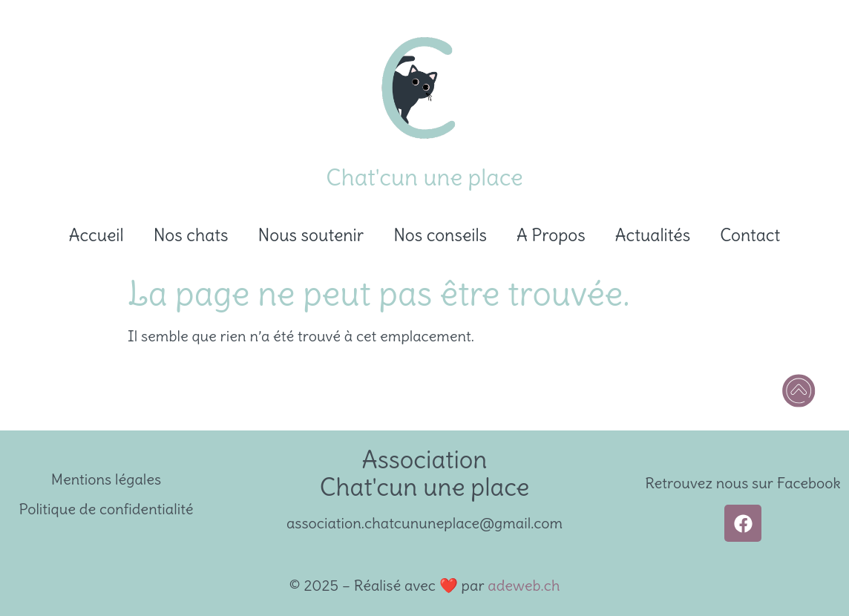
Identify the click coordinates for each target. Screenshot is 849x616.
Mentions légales (106, 479)
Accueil (96, 235)
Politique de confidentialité (106, 509)
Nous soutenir (311, 235)
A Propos (551, 235)
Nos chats (191, 235)
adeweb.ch (524, 585)
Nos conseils (440, 235)
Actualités (653, 235)
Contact (750, 235)
